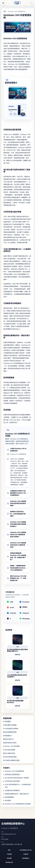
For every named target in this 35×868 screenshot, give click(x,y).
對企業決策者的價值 (10, 757)
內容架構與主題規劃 (10, 725)
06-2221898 (5, 839)
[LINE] (10, 602)
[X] (9, 619)
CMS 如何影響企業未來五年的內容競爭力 (17, 676)
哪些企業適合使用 (9, 753)
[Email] (10, 607)
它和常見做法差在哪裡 (12, 781)
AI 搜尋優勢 (7, 721)
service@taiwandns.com (9, 834)
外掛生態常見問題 (9, 750)
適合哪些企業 (9, 862)
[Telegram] (24, 613)
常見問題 (8, 800)
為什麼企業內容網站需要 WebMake (15, 702)
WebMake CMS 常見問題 (11, 746)
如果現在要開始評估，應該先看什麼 (17, 794)
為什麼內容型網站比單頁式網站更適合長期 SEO (17, 650)
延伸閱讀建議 (9, 797)
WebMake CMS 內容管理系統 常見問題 (18, 804)
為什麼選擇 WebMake (26, 850)
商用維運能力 (8, 736)
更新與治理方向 (8, 739)
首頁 (5, 11)
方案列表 (26, 854)
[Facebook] (24, 602)
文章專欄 (9, 854)
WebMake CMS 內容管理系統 (14, 771)
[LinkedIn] (12, 613)
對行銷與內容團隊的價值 (11, 760)
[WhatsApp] (25, 619)
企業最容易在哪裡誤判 (12, 790)
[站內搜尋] (32, 3)
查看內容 (17, 655)
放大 (23, 97)
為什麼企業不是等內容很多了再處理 (17, 778)
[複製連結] (23, 607)
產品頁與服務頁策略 (10, 732)
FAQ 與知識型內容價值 (11, 728)
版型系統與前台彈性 (10, 743)
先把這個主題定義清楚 (12, 774)
